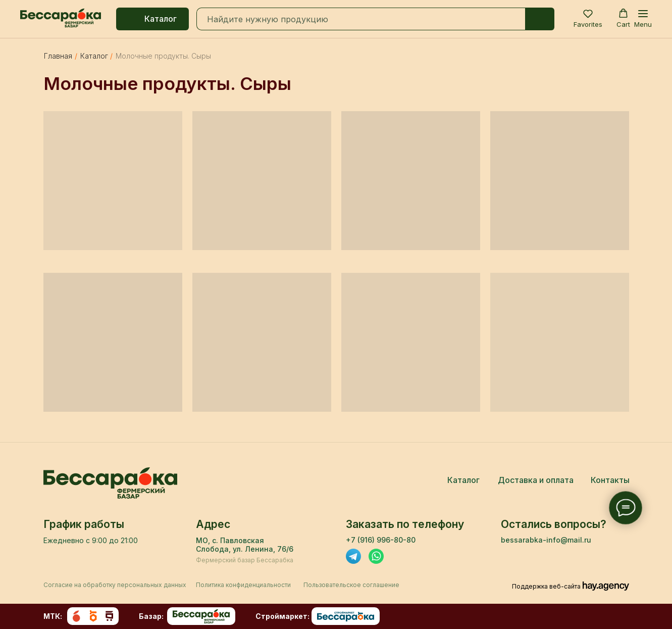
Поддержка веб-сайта (546, 586)
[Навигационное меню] (643, 19)
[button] (588, 18)
